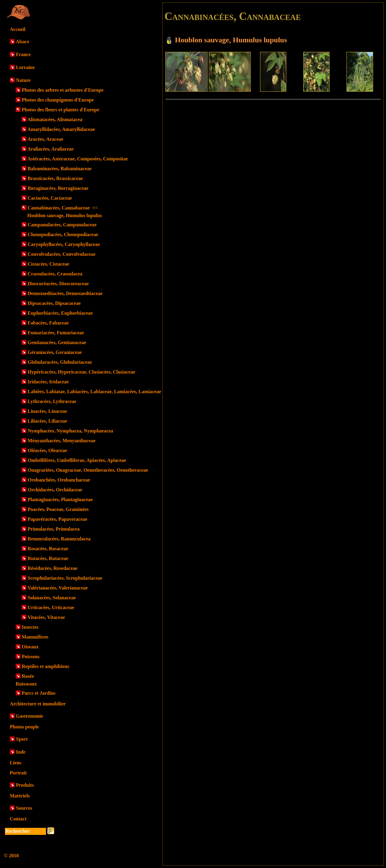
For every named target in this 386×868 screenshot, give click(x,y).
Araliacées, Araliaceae (50, 149)
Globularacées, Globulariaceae (60, 362)
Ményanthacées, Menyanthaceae (61, 441)
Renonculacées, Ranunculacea (59, 539)
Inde (21, 752)
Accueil (18, 29)
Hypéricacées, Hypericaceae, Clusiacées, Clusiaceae (81, 372)
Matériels (20, 796)
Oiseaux (30, 647)
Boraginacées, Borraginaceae (58, 188)
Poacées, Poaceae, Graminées (58, 509)
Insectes (30, 627)
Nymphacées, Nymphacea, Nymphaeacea (70, 431)
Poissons (31, 657)
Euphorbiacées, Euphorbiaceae (60, 313)
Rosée (28, 676)
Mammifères (35, 637)
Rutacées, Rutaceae (48, 558)
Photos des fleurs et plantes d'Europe (61, 110)
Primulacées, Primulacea (54, 529)
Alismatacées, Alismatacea (55, 119)
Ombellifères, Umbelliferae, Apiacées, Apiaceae (77, 460)
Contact (18, 819)
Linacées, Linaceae (47, 411)
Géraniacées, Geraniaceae (55, 352)
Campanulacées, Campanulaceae (62, 225)
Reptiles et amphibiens (46, 666)
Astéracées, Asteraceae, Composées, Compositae (78, 159)
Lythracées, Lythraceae (52, 401)
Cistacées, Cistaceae (48, 264)
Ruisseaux (26, 684)
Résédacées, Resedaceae (53, 568)
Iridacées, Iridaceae (48, 382)
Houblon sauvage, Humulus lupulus (65, 215)
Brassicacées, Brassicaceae (55, 178)
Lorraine (25, 67)
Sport (22, 739)
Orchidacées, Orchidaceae (55, 490)
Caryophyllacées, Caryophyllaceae (64, 244)
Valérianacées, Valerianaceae (58, 588)
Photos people (24, 727)
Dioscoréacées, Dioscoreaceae (58, 284)
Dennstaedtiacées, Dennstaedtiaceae (65, 293)
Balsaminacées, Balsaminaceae (60, 169)
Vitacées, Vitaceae (46, 617)
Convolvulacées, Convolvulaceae (61, 254)
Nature (23, 80)
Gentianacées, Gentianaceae (57, 342)
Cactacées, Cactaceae (50, 198)
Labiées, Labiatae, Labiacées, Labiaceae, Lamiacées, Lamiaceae (94, 392)
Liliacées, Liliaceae (47, 421)
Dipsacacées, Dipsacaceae (54, 303)
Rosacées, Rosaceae (48, 549)
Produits (25, 785)
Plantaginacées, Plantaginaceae (60, 499)
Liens (15, 763)
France (23, 54)
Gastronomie (30, 716)
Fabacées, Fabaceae (48, 323)
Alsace (22, 42)
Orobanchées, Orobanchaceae (59, 480)
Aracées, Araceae (45, 139)
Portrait (18, 773)
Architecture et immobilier (38, 704)
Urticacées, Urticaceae (51, 607)
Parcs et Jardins (39, 693)
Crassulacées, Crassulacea (55, 274)
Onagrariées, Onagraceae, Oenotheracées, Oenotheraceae (88, 470)
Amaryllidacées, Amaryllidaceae (61, 129)
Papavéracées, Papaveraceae (57, 519)
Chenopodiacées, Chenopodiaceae (63, 234)
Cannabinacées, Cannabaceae (63, 208)
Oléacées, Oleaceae (47, 450)
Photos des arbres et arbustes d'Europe (63, 90)
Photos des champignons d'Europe (58, 100)
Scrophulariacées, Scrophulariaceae (65, 578)
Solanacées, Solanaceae (52, 598)
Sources (24, 808)
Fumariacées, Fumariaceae (56, 333)
